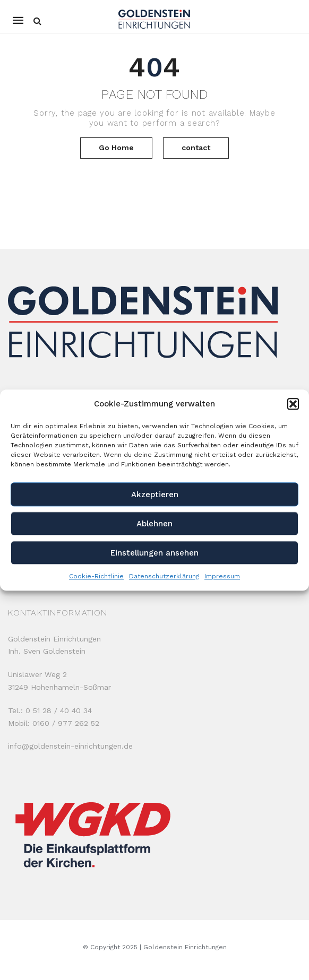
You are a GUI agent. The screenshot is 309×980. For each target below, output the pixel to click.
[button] (293, 404)
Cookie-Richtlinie (96, 576)
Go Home (116, 148)
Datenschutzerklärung (164, 576)
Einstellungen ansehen (154, 553)
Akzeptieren (155, 495)
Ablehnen (154, 524)
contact (196, 148)
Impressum (222, 576)
